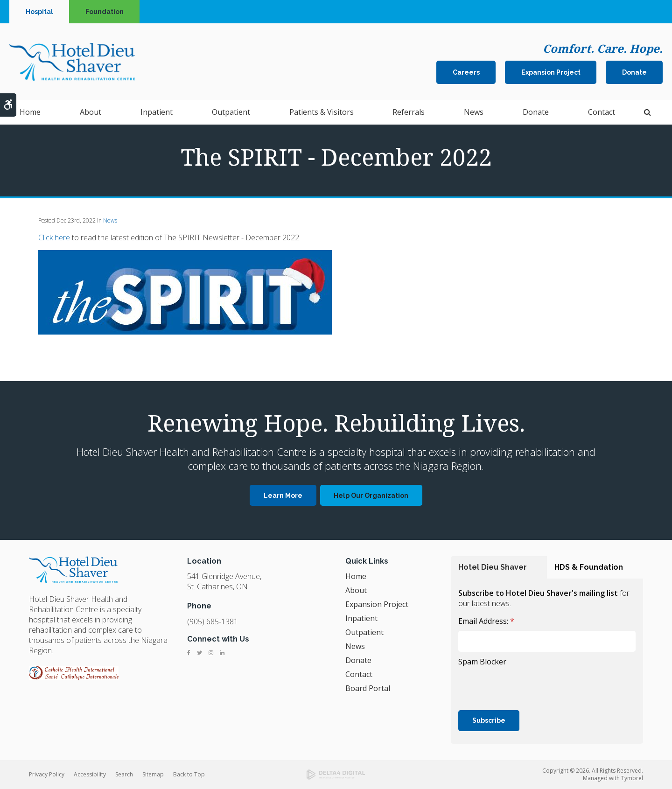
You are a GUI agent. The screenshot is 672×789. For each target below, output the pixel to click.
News (474, 113)
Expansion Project (551, 73)
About (356, 590)
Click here (54, 237)
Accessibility (90, 774)
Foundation (105, 12)
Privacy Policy (47, 774)
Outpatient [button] (231, 113)
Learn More (283, 496)
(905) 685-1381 (213, 621)
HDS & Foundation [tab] (589, 567)
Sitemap (153, 774)
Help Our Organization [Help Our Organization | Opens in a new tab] (371, 496)
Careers (466, 73)
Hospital (39, 12)
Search (124, 774)
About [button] (91, 113)
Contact (359, 674)
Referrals (409, 113)
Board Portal (368, 688)
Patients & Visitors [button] (322, 113)
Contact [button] (602, 113)
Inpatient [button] (157, 113)
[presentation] (529, 687)
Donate (634, 73)
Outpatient (364, 632)
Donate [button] (536, 113)
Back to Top (189, 774)
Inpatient (361, 618)
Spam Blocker (482, 662)
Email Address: (486, 621)
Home (30, 113)
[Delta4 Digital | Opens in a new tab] (336, 775)
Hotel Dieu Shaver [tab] (493, 567)
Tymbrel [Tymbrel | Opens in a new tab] (632, 778)
